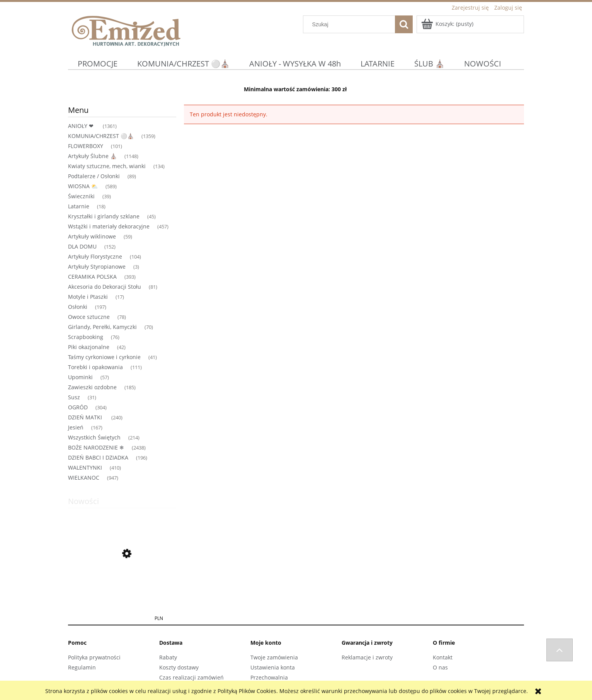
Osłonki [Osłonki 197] (78, 307)
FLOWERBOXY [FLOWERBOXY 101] (86, 146)
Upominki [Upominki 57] (80, 377)
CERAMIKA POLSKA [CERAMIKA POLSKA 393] (92, 277)
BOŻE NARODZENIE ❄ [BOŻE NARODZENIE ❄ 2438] (96, 447)
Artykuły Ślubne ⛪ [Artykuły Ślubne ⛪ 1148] (92, 156)
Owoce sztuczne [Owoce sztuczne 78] (89, 317)
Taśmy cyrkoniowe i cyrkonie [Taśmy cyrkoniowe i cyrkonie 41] (104, 357)
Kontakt (443, 657)
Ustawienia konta (273, 667)
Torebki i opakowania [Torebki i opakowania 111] (95, 367)
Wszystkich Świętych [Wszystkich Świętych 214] (94, 437)
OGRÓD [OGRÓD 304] (78, 407)
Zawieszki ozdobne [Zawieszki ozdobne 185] (92, 387)
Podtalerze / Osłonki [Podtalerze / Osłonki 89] (94, 176)
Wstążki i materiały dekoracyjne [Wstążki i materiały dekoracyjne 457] (109, 226)
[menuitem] (98, 64)
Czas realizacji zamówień (191, 677)
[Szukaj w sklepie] (351, 24)
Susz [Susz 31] (74, 397)
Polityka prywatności (94, 657)
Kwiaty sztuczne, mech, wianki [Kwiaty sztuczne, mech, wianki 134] (107, 166)
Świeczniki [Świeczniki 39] (81, 196)
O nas (440, 667)
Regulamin (82, 667)
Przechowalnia (269, 677)
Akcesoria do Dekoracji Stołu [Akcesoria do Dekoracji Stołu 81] (105, 287)
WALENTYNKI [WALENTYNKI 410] (85, 468)
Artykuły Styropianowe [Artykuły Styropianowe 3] (97, 267)
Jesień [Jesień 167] (76, 427)
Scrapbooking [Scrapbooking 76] (86, 337)
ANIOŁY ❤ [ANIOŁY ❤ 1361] (82, 126)
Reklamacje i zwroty (367, 657)
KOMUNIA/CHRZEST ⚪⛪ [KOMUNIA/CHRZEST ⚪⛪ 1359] (101, 136)
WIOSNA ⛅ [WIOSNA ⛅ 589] (83, 186)
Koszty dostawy (179, 667)
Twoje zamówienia (274, 657)
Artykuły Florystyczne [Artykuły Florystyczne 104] (95, 256)
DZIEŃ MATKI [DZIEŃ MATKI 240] (86, 417)
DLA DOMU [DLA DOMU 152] (82, 246)
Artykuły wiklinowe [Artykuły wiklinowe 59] (92, 236)
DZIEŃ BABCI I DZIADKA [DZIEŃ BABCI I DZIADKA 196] (98, 457)
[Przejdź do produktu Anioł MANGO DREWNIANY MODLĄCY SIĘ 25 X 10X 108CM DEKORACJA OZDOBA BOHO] (122, 591)
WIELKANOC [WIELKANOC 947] (84, 478)
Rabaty (168, 657)
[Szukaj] (404, 24)
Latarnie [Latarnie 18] (79, 206)
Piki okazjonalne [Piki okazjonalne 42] (89, 347)
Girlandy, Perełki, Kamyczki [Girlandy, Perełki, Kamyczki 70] (102, 327)
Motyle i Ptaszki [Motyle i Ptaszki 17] (88, 297)
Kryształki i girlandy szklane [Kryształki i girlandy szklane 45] (104, 216)
